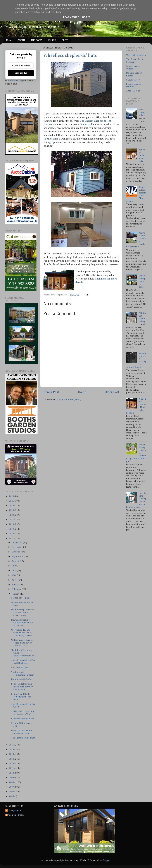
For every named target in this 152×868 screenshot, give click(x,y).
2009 (12, 778)
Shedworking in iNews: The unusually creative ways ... (23, 613)
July (14, 566)
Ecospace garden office (23, 719)
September (18, 557)
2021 (12, 520)
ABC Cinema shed (20, 668)
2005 (12, 796)
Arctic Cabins (133, 91)
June (14, 570)
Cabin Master (133, 80)
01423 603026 (22, 105)
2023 (12, 510)
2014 (12, 754)
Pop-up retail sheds (21, 679)
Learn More (71, 17)
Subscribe (21, 73)
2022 (12, 515)
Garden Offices (15, 100)
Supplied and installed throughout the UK (22, 101)
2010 (12, 773)
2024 (12, 506)
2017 (12, 538)
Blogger (107, 860)
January (16, 594)
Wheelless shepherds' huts (70, 55)
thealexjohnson (16, 815)
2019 (12, 529)
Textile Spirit (51, 139)
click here (13, 80)
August (16, 561)
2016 (12, 745)
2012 (12, 764)
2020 (12, 524)
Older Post (112, 392)
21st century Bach (142, 112)
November (17, 547)
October (16, 552)
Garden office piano (21, 598)
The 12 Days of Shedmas (23, 738)
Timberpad (86, 125)
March (15, 585)
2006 (12, 792)
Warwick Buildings (136, 55)
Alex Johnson (15, 810)
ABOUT (22, 40)
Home (9, 40)
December (17, 543)
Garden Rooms (21, 97)
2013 (12, 759)
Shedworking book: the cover (142, 281)
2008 (12, 782)
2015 (12, 750)
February (17, 589)
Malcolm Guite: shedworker (142, 155)
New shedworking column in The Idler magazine (22, 623)
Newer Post (51, 392)
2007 (12, 787)
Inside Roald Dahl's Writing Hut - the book (21, 697)
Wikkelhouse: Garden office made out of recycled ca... (22, 643)
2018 (12, 534)
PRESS (65, 40)
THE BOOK (36, 40)
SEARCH (52, 40)
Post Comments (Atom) (69, 399)
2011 (12, 768)
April (15, 580)
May (14, 575)
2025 (12, 501)
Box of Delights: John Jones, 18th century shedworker (22, 687)
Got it (86, 17)
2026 (12, 496)
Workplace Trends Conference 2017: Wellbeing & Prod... (22, 633)
